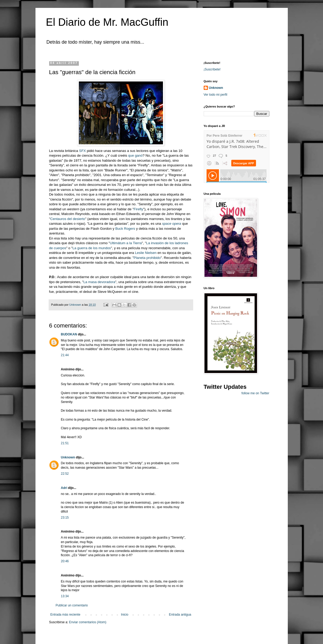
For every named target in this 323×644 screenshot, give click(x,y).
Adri (64, 488)
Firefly (139, 209)
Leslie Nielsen (146, 253)
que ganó (135, 155)
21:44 (65, 355)
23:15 (65, 518)
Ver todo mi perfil (216, 95)
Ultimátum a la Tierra (126, 243)
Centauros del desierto (68, 219)
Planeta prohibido (147, 258)
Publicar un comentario (72, 605)
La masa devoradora (99, 282)
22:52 (65, 474)
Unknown (68, 457)
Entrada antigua (180, 615)
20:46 (65, 561)
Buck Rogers (125, 229)
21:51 (65, 443)
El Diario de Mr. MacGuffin (107, 22)
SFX (83, 151)
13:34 (65, 596)
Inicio (125, 615)
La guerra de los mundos (92, 248)
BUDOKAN (69, 334)
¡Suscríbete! (212, 69)
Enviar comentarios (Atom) (88, 622)
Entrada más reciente (65, 615)
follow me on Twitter (255, 393)
